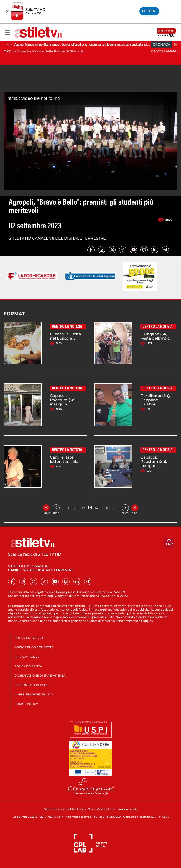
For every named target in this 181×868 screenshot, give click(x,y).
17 (113, 508)
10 (73, 508)
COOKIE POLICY (26, 704)
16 (107, 508)
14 (96, 508)
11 (78, 508)
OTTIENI (149, 11)
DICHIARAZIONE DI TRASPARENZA (40, 676)
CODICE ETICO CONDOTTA (34, 647)
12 (83, 508)
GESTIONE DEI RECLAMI (32, 685)
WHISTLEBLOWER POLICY (34, 694)
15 (102, 508)
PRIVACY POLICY (27, 657)
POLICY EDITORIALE (29, 638)
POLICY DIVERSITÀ (28, 666)
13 (90, 508)
